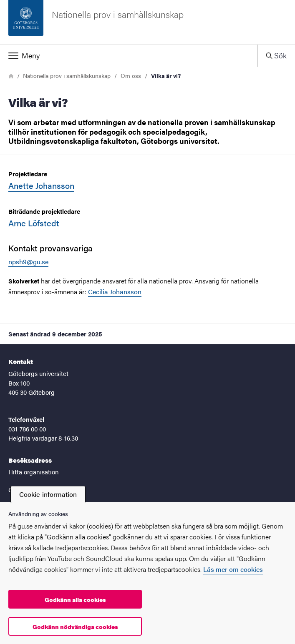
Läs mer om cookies (233, 569)
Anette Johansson (41, 185)
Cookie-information (48, 494)
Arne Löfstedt (34, 223)
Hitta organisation (34, 472)
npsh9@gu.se (28, 262)
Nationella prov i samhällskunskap (67, 75)
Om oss (131, 75)
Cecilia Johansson (115, 292)
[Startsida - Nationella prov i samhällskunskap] (147, 22)
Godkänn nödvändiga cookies (75, 626)
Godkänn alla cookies (75, 599)
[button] (129, 55)
